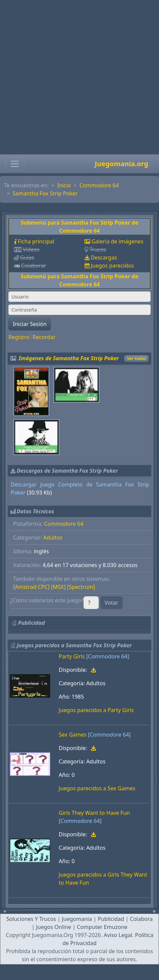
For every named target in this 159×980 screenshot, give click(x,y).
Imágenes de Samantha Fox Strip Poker (69, 358)
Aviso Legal (118, 935)
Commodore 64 (99, 185)
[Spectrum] (81, 587)
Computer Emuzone (102, 927)
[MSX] (58, 587)
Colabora (141, 919)
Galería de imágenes (117, 241)
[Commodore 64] (108, 656)
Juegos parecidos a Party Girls (96, 710)
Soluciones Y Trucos (31, 919)
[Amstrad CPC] (31, 587)
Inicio (64, 185)
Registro (19, 337)
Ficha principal (36, 241)
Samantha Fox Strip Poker (45, 193)
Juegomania (77, 919)
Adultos (53, 538)
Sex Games (72, 735)
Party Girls (72, 656)
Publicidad (111, 919)
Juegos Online (54, 927)
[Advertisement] (77, 77)
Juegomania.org (121, 164)
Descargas (104, 258)
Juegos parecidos (112, 266)
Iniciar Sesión (30, 324)
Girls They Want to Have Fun (94, 813)
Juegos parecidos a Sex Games (97, 788)
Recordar (44, 337)
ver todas (136, 358)
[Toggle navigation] (15, 164)
